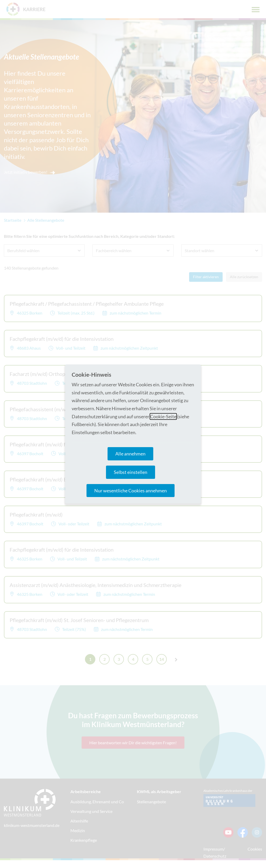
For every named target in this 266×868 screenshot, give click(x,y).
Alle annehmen (130, 454)
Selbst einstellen (131, 472)
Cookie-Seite (163, 416)
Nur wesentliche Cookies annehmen (131, 491)
